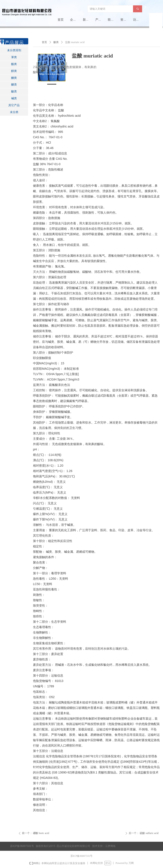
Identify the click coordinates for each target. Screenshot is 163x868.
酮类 (14, 78)
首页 (44, 42)
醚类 (14, 85)
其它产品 (14, 105)
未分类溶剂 (14, 50)
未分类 (14, 112)
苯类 (14, 57)
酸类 (14, 91)
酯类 (14, 64)
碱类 (14, 98)
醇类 (14, 71)
